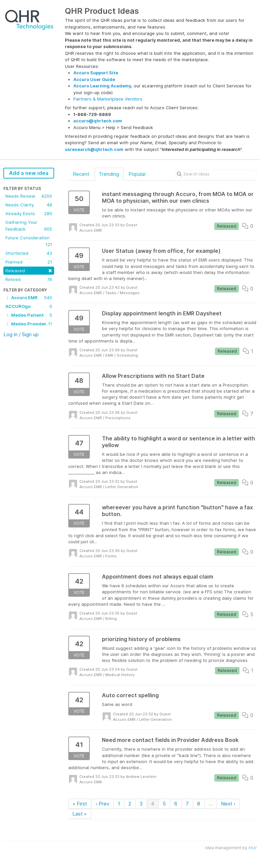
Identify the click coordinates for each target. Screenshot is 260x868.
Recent (81, 174)
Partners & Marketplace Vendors (108, 99)
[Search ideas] (216, 174)
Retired (29, 279)
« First (80, 804)
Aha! (252, 848)
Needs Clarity (29, 205)
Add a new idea (29, 173)
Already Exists (29, 213)
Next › (228, 804)
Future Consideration (29, 241)
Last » (80, 814)
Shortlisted (29, 253)
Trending (109, 174)
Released (29, 270)
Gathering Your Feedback (29, 226)
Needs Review (29, 196)
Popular (137, 174)
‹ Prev (102, 804)
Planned (29, 262)
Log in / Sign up (21, 334)
